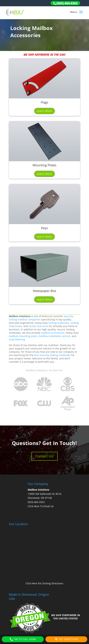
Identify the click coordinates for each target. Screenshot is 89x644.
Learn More (44, 111)
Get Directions (66, 639)
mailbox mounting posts (23, 336)
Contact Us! (44, 456)
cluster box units (38, 326)
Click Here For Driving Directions (44, 583)
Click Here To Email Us (41, 506)
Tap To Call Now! (23, 639)
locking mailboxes (59, 323)
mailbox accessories (53, 333)
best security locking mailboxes (52, 355)
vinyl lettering (17, 339)
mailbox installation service (54, 336)
